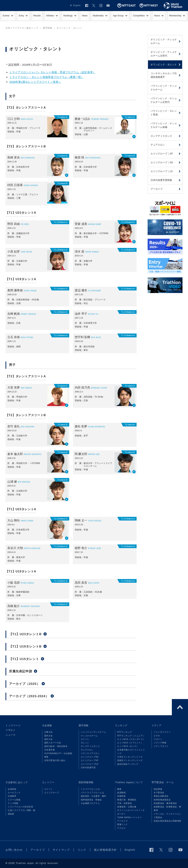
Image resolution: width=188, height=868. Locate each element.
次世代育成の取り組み (55, 760)
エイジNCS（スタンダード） (131, 739)
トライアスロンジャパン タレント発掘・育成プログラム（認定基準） (52, 72)
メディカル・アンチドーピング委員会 (167, 816)
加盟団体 (121, 796)
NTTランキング (125, 732)
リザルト (10, 730)
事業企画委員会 (161, 796)
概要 (119, 789)
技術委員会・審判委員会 (165, 803)
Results (37, 16)
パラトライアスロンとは (92, 793)
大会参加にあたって (17, 782)
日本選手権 (50, 750)
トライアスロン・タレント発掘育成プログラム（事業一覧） (47, 77)
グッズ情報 (13, 803)
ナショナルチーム (89, 736)
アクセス (121, 828)
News (85, 16)
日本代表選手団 (88, 768)
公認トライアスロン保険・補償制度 (21, 812)
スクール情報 (14, 800)
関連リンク (122, 824)
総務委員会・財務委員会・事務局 (167, 808)
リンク (82, 850)
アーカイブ (122, 821)
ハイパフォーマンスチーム (93, 732)
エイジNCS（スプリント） (130, 743)
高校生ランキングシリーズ (130, 760)
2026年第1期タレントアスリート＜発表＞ (35, 82)
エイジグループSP (90, 760)
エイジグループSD (90, 757)
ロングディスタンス (90, 746)
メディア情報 (160, 743)
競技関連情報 (86, 782)
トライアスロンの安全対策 (20, 807)
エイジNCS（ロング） (128, 746)
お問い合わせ (14, 850)
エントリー (48, 782)
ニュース (10, 735)
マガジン (158, 739)
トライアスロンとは (90, 789)
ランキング (121, 725)
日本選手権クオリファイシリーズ (131, 752)
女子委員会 (159, 793)
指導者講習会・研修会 (91, 800)
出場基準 (12, 796)
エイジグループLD (90, 764)
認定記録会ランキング (128, 764)
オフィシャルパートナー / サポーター (131, 812)
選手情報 (84, 725)
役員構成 (121, 793)
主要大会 (48, 732)
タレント (85, 743)
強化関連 (158, 789)
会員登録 (12, 789)
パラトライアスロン (90, 753)
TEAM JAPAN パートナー (130, 817)
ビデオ (157, 736)
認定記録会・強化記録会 (56, 746)
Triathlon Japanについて (129, 782)
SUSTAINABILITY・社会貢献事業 (58, 755)
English (77, 5)
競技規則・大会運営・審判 (93, 796)
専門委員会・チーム (163, 782)
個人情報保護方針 (105, 850)
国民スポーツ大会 (53, 743)
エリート (85, 739)
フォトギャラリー (162, 732)
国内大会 (48, 736)
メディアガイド (161, 746)
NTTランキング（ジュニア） (131, 736)
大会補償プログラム (90, 803)
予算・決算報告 (125, 803)
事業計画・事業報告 (127, 800)
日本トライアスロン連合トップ (22, 28)
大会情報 (47, 725)
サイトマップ (61, 850)
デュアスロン (87, 750)
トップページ (13, 725)
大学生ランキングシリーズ (130, 757)
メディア (156, 725)
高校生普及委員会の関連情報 (167, 821)
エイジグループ (52, 793)
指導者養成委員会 (162, 800)
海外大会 (48, 739)
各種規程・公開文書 (127, 807)
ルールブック (14, 793)
